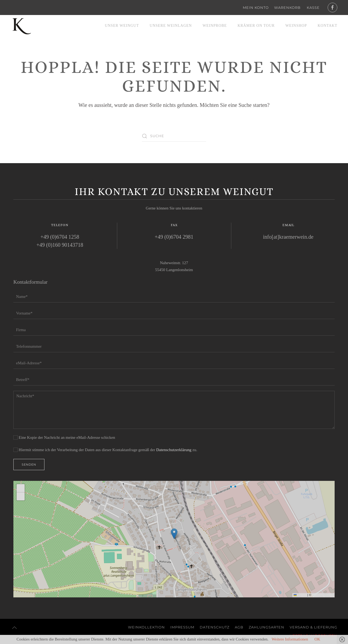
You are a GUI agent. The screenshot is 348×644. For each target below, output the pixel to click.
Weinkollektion (146, 627)
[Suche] (174, 136)
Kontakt (327, 26)
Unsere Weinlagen (171, 26)
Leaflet (300, 595)
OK (317, 639)
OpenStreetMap (323, 595)
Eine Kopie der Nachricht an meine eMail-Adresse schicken (64, 437)
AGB (239, 627)
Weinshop (296, 26)
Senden (29, 465)
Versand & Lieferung (313, 627)
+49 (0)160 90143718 (60, 245)
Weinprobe (215, 26)
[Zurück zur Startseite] (21, 26)
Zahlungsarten (266, 627)
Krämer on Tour (256, 26)
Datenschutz (215, 627)
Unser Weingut (122, 26)
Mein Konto (256, 8)
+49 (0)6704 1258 (60, 237)
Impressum (182, 627)
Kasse (313, 8)
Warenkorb (287, 8)
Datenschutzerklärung (174, 450)
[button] (174, 534)
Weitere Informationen (290, 639)
